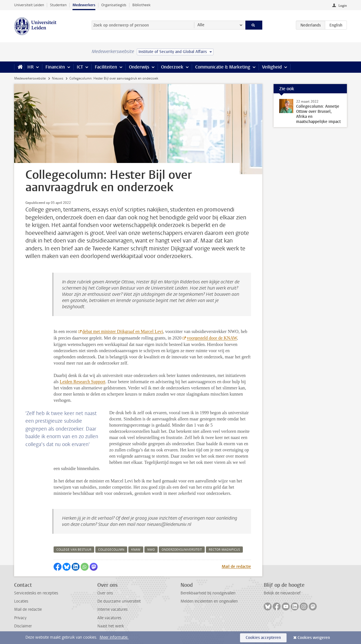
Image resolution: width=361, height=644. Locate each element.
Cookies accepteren (263, 638)
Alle (201, 25)
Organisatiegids (114, 5)
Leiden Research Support (83, 382)
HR (30, 67)
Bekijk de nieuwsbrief (282, 593)
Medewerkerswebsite (30, 78)
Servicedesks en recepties (36, 593)
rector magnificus (224, 550)
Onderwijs (139, 67)
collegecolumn (111, 550)
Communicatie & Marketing (223, 67)
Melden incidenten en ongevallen (209, 601)
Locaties (21, 601)
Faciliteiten (106, 67)
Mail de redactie (236, 567)
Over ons (105, 593)
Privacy (20, 618)
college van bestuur (74, 550)
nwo (151, 550)
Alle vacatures (109, 618)
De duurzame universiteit (119, 601)
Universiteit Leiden (29, 5)
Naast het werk (111, 626)
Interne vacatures (112, 609)
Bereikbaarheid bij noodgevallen (208, 593)
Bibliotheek (141, 5)
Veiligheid (272, 67)
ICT (80, 67)
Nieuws (58, 78)
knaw (136, 550)
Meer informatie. (114, 637)
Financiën (55, 67)
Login (343, 6)
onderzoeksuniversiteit (182, 550)
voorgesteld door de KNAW (212, 338)
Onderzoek (172, 67)
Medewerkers (84, 5)
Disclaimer (23, 626)
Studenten (58, 5)
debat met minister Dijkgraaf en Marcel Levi (123, 331)
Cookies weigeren (314, 638)
